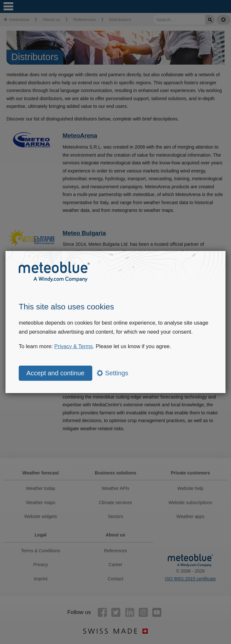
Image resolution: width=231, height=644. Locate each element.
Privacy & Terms (73, 346)
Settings (112, 373)
